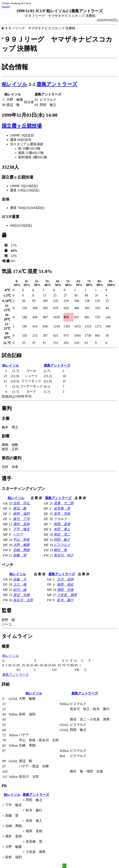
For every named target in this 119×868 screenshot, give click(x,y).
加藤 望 (20, 555)
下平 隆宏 (21, 529)
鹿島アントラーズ (57, 84)
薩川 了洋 (21, 519)
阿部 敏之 (62, 540)
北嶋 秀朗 (21, 550)
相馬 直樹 (62, 524)
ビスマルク (62, 545)
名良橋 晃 (62, 508)
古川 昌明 (65, 579)
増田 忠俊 (65, 590)
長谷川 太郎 (23, 600)
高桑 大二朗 (64, 503)
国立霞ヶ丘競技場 (22, 126)
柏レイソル (15, 84)
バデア (18, 534)
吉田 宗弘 (21, 503)
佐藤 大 (20, 579)
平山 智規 (21, 540)
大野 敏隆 (21, 545)
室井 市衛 (62, 514)
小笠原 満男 (67, 595)
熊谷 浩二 (62, 534)
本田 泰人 (62, 529)
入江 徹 (20, 585)
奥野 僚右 (65, 585)
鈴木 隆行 (65, 600)
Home (6, 7)
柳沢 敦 (60, 550)
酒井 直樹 (21, 524)
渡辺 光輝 (21, 595)
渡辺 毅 (20, 508)
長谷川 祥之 (64, 555)
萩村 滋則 (21, 514)
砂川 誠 (20, 590)
